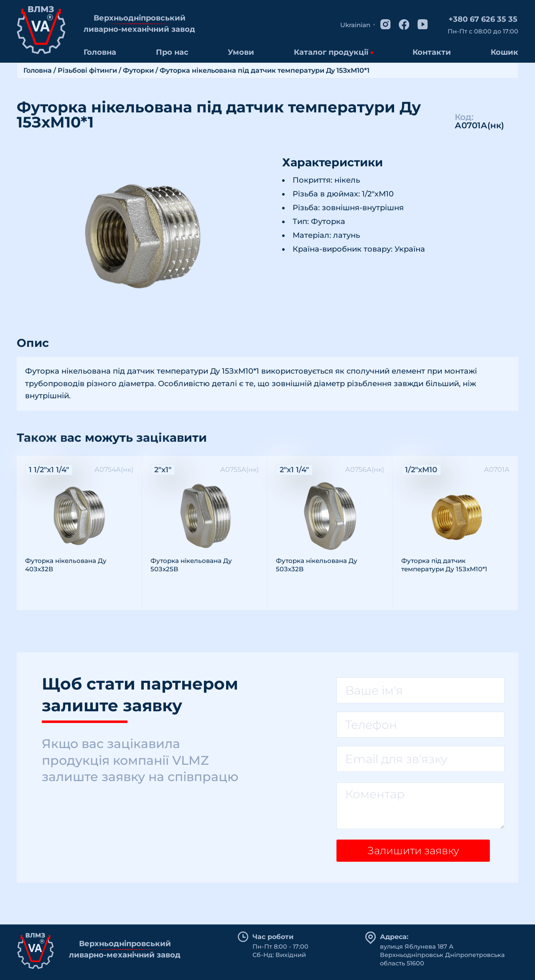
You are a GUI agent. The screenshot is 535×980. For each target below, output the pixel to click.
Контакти (432, 52)
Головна (100, 52)
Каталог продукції (331, 52)
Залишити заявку (410, 853)
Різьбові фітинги (87, 70)
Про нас (172, 52)
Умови (241, 52)
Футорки (138, 70)
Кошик (504, 52)
